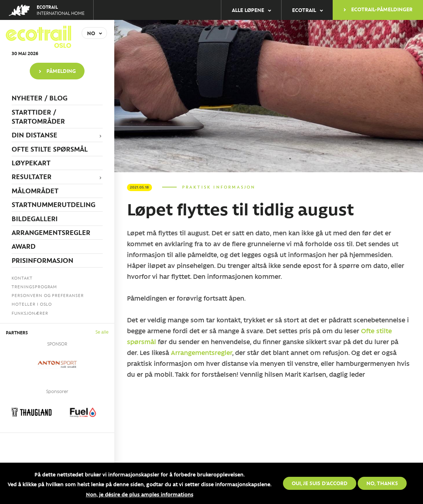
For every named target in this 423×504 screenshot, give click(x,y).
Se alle (102, 332)
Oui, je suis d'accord (320, 483)
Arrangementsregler (202, 352)
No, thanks (382, 483)
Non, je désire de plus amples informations (140, 494)
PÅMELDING (61, 71)
